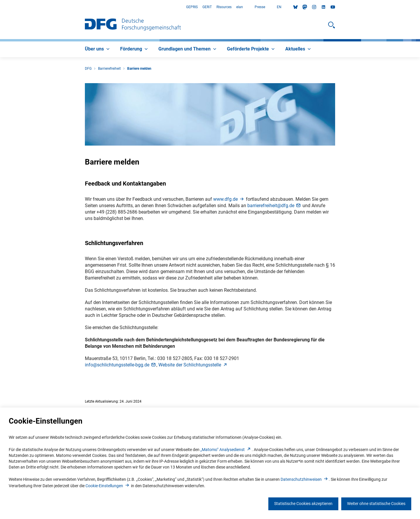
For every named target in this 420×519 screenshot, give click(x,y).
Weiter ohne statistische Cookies (376, 504)
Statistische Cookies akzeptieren (303, 504)
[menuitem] (98, 49)
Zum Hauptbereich (0, 7)
